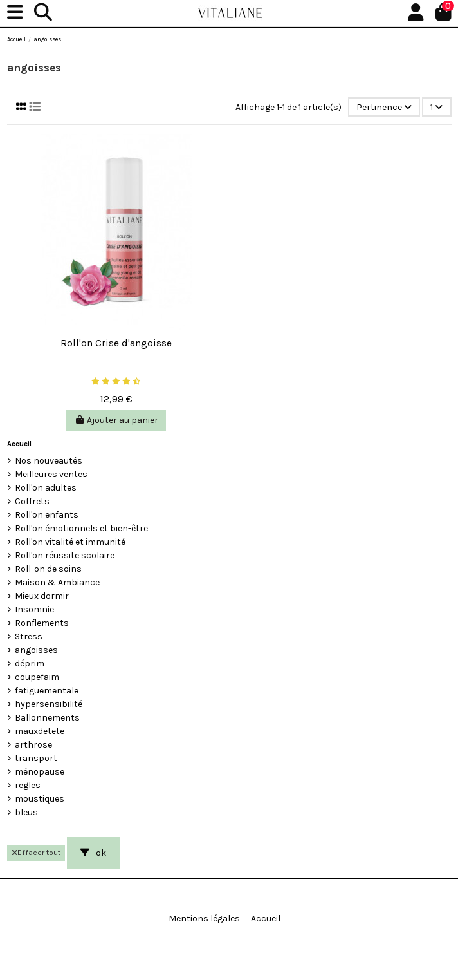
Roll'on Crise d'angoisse (116, 343)
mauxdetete (40, 731)
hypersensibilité (49, 704)
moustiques (40, 799)
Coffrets (32, 501)
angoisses (36, 650)
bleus (26, 812)
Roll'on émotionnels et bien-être (81, 528)
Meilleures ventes (51, 474)
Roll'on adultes (46, 488)
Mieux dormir (42, 596)
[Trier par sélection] (384, 107)
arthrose (33, 745)
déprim (30, 664)
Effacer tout (36, 853)
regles (28, 785)
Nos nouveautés (49, 461)
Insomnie (34, 609)
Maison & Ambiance (57, 582)
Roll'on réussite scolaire (65, 555)
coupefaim (37, 677)
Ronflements (42, 623)
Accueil (19, 444)
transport (36, 758)
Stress (29, 636)
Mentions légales (204, 919)
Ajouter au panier (116, 420)
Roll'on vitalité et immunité (70, 542)
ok (93, 853)
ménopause (40, 772)
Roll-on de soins (48, 569)
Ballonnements (47, 718)
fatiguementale (47, 691)
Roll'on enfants (47, 515)
